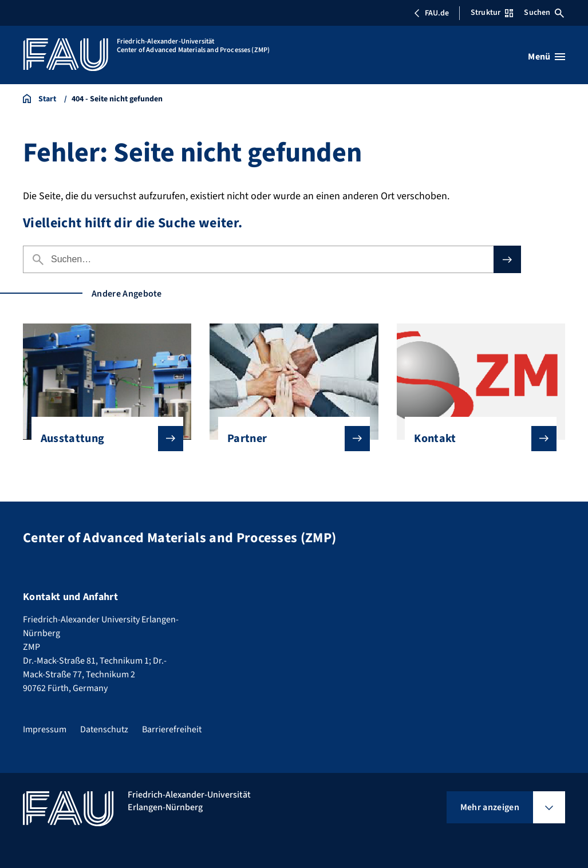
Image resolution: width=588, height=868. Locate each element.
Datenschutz (104, 729)
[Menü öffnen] (546, 57)
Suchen (544, 13)
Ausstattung (103, 439)
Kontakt (476, 439)
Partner (289, 439)
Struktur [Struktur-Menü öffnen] (492, 13)
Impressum (45, 729)
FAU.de (431, 13)
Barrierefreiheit (172, 729)
